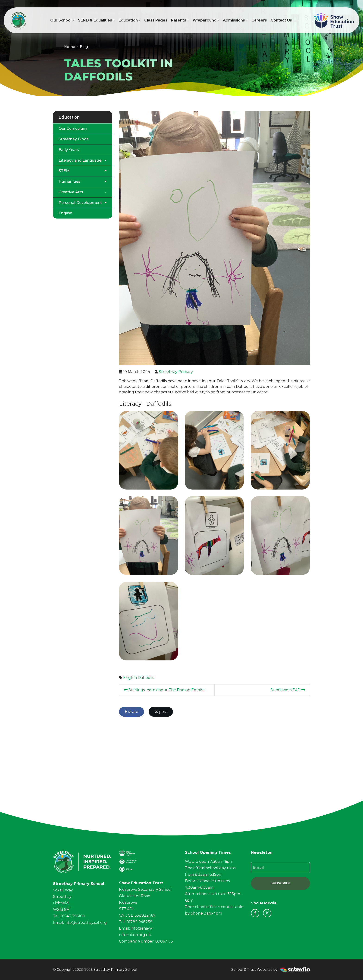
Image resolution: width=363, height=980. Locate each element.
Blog (84, 47)
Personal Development (80, 203)
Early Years (69, 150)
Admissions (234, 20)
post (161, 712)
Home (70, 47)
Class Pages (156, 20)
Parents (179, 20)
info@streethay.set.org (86, 923)
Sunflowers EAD (288, 690)
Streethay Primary (176, 372)
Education (128, 20)
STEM (64, 171)
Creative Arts (71, 192)
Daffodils (146, 678)
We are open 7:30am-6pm (209, 861)
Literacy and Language (80, 160)
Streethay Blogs (74, 139)
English (130, 678)
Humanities (69, 181)
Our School (61, 20)
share (131, 712)
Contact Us (281, 20)
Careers (259, 20)
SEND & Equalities (95, 20)
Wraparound (205, 20)
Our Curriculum (73, 128)
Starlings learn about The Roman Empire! (165, 690)
